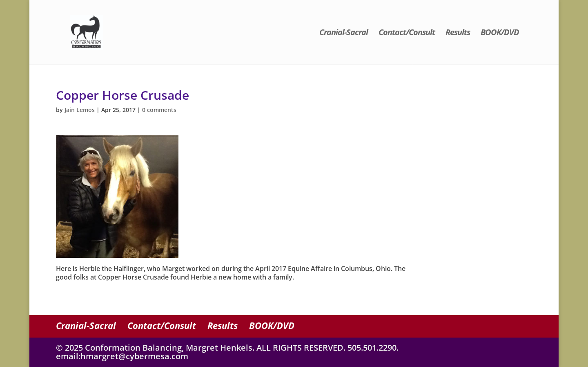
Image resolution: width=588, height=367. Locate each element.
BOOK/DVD (500, 34)
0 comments (159, 110)
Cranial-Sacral (344, 34)
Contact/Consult (407, 34)
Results (458, 34)
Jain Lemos (80, 110)
